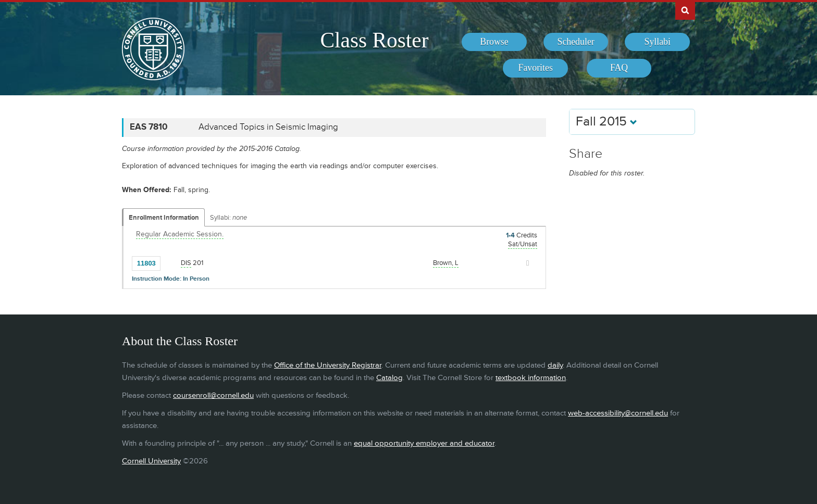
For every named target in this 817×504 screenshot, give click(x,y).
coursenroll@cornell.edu (213, 395)
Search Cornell (685, 10)
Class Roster (374, 40)
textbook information (531, 378)
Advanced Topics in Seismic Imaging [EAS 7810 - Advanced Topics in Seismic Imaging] (268, 127)
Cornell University (151, 461)
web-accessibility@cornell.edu (618, 413)
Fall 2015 (606, 122)
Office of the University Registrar (328, 365)
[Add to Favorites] (171, 262)
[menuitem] (494, 42)
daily (555, 365)
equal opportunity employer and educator (424, 443)
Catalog (389, 378)
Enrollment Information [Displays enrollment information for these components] (164, 218)
